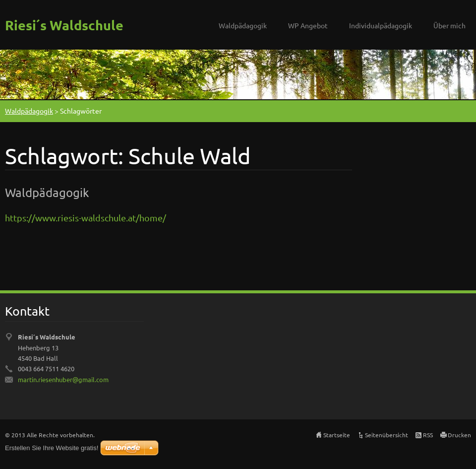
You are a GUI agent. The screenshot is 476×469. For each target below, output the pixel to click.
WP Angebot (308, 25)
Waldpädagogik (243, 25)
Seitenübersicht (387, 435)
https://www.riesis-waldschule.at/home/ (86, 218)
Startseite (337, 435)
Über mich (449, 25)
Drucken (459, 435)
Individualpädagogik (381, 25)
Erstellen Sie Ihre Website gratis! (52, 448)
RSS (428, 435)
